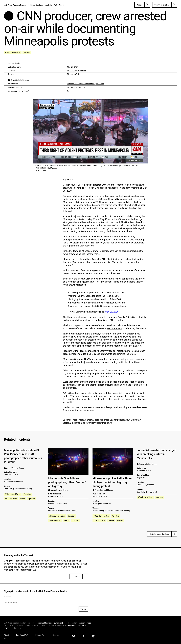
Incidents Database (36, 5)
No (68, 91)
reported (89, 246)
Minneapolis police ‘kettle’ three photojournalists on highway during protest (112, 482)
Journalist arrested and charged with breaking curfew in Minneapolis (156, 454)
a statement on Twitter (110, 279)
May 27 (104, 219)
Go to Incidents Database (159, 534)
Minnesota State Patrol (76, 87)
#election (27, 494)
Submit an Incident (162, 5)
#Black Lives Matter (13, 52)
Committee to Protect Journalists (118, 351)
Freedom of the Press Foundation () (51, 623)
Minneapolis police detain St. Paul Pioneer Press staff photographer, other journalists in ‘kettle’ (23, 456)
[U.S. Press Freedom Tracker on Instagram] (94, 636)
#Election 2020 (11, 499)
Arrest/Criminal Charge (20, 80)
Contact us (76, 576)
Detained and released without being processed (86, 84)
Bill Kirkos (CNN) (74, 74)
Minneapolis (72, 71)
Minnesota (82, 71)
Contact (56, 635)
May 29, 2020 (72, 67)
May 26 (92, 219)
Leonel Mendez (119, 240)
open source (86, 623)
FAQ (55, 5)
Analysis (48, 5)
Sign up (83, 609)
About (61, 5)
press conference (138, 359)
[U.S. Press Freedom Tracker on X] (84, 636)
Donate (139, 5)
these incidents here (121, 231)
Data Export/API (22, 635)
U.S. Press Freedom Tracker (15, 5)
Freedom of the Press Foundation (80, 351)
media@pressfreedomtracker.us (20, 570)
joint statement (114, 328)
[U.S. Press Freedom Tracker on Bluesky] (74, 636)
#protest (27, 52)
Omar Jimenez (86, 240)
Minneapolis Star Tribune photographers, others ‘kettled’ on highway (67, 482)
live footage (75, 251)
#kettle (22, 499)
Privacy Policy (41, 635)
